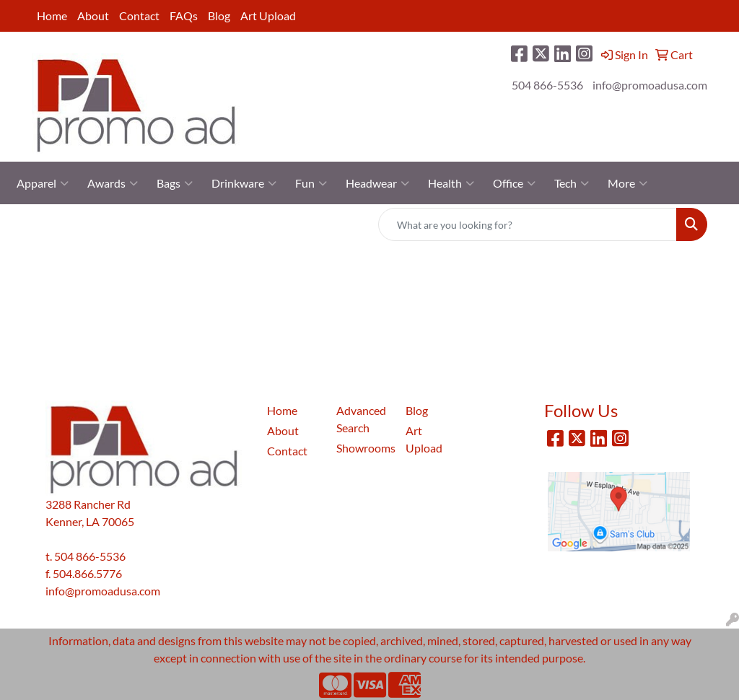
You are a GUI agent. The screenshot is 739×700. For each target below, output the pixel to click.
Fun (311, 183)
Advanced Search (361, 419)
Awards (113, 183)
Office (514, 183)
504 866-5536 (547, 85)
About (93, 16)
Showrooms (362, 448)
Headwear (377, 183)
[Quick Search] (528, 224)
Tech (572, 183)
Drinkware (244, 183)
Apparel (43, 183)
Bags (175, 183)
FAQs (184, 16)
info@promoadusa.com (650, 85)
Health (451, 183)
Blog (219, 16)
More (628, 183)
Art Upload (268, 16)
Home (52, 16)
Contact (139, 16)
